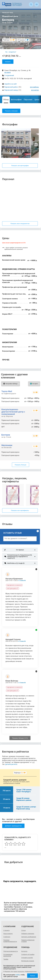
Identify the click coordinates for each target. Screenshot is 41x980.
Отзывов (22, 40)
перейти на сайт (11, 84)
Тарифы (6, 959)
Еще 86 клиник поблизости (15, 45)
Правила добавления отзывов (28, 941)
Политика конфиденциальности (10, 941)
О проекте (6, 930)
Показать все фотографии (20, 166)
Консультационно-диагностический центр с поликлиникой (13, 412)
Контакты (24, 951)
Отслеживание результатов (8, 955)
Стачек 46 (23, 581)
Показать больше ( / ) (20, 738)
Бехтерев (6, 435)
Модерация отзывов (28, 961)
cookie (17, 975)
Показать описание (11, 111)
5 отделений (9, 75)
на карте (8, 72)
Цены (37, 100)
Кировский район (11, 87)
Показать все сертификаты (20, 510)
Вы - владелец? (11, 52)
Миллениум (7, 445)
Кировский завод (11, 90)
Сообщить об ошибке (28, 955)
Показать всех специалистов (20, 224)
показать (8, 62)
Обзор (6, 100)
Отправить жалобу (27, 958)
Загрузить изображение (29, 937)
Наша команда (8, 934)
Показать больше (20, 465)
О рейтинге (7, 937)
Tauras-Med (7, 391)
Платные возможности (11, 951)
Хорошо (32, 976)
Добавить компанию (28, 934)
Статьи (23, 930)
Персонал (28, 100)
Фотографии (16, 100)
